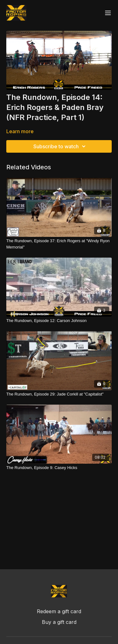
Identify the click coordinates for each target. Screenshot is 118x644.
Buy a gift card (59, 622)
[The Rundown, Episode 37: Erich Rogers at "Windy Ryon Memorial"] (59, 244)
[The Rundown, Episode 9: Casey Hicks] (59, 468)
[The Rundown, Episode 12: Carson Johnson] (59, 321)
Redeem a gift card (59, 611)
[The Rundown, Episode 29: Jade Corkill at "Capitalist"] (59, 394)
